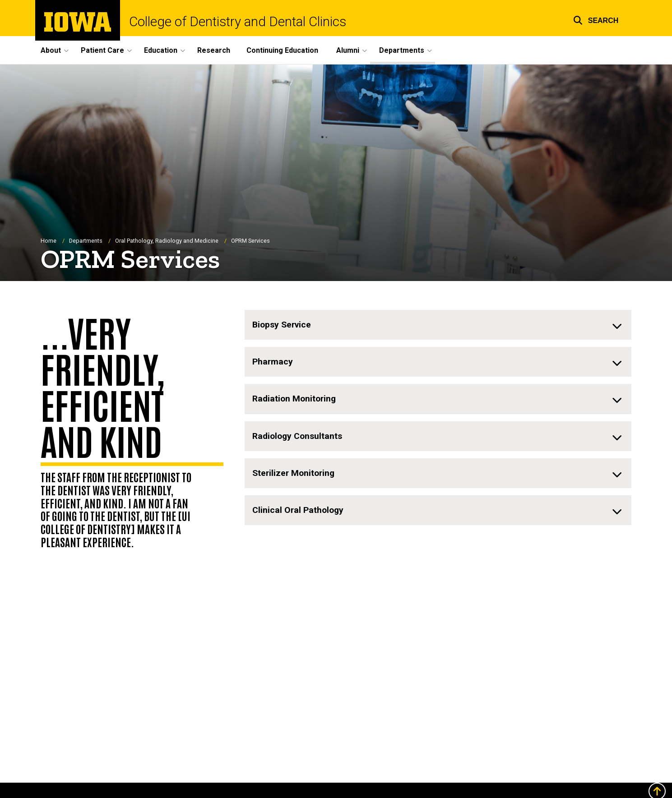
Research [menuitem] (214, 50)
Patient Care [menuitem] (102, 50)
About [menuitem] (51, 50)
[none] (438, 325)
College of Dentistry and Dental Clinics (238, 22)
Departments (86, 241)
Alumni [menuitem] (348, 50)
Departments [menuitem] (402, 50)
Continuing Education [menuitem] (282, 50)
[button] (596, 19)
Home (49, 241)
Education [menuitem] (161, 50)
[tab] (438, 325)
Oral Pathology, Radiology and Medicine (167, 241)
